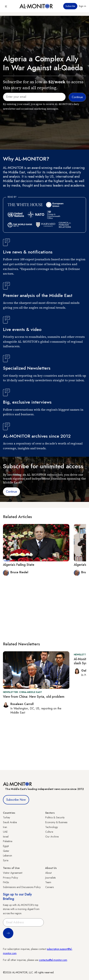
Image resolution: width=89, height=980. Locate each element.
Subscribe (70, 6)
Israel (6, 837)
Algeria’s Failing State (19, 565)
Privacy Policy (10, 878)
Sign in (82, 6)
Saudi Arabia (10, 822)
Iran (5, 827)
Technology (52, 827)
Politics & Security (55, 817)
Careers (50, 887)
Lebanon (8, 856)
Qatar (6, 851)
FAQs (6, 882)
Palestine (8, 841)
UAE (5, 832)
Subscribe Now (16, 800)
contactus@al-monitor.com (53, 960)
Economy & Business (56, 822)
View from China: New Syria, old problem (34, 697)
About (48, 873)
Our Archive (52, 837)
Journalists (50, 878)
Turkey (6, 817)
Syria (6, 860)
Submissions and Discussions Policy (22, 887)
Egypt (6, 846)
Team (48, 882)
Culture (49, 832)
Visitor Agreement (13, 873)
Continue (11, 492)
